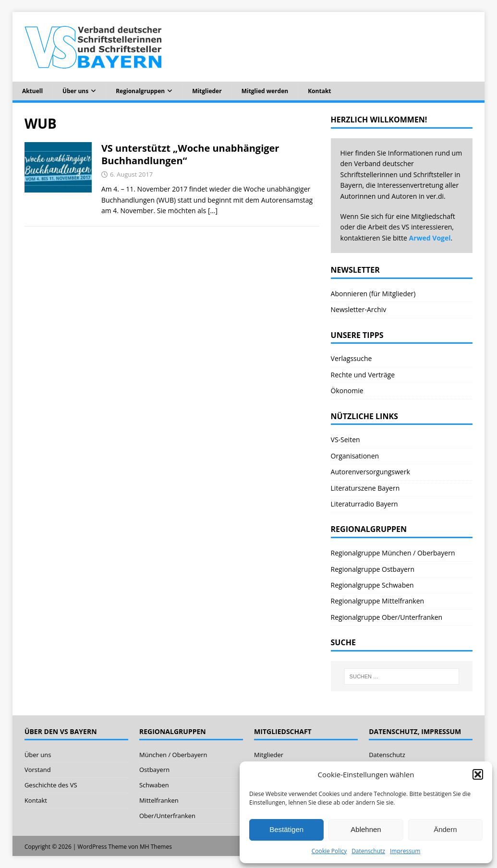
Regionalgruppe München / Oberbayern (393, 553)
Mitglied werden (265, 91)
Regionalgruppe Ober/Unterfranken (387, 617)
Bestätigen (286, 829)
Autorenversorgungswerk (370, 472)
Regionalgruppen (140, 91)
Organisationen (355, 456)
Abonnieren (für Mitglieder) (373, 294)
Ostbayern (154, 770)
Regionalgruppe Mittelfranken (378, 601)
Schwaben (154, 785)
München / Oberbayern (173, 755)
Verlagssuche (352, 358)
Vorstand (38, 770)
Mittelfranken (159, 800)
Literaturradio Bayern (364, 504)
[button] (478, 774)
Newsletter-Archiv (359, 309)
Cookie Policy (329, 851)
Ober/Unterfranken (167, 816)
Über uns (75, 91)
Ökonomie (347, 391)
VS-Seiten (345, 440)
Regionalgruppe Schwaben (372, 585)
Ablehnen (366, 829)
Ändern (445, 829)
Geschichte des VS (51, 785)
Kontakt (319, 91)
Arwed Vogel (430, 238)
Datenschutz (368, 851)
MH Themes (156, 847)
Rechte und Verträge (363, 375)
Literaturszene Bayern (365, 488)
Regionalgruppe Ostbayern (373, 569)
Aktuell (32, 91)
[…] (213, 211)
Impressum (405, 851)
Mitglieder (207, 91)
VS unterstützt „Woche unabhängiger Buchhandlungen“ (190, 154)
